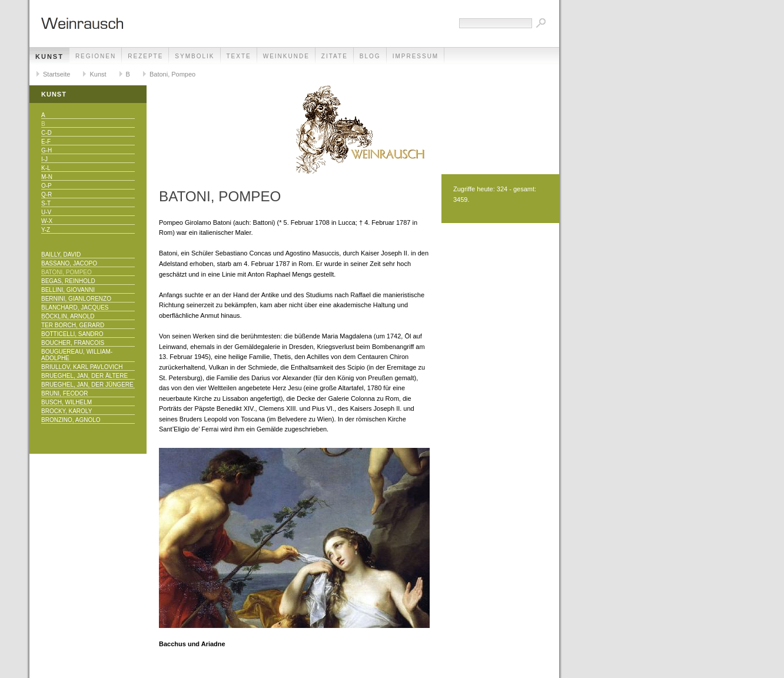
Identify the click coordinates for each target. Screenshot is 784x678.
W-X (47, 221)
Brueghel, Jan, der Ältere (84, 376)
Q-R (46, 195)
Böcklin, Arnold (68, 316)
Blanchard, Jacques (75, 308)
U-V (46, 212)
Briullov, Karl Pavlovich (82, 367)
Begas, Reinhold (68, 281)
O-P (46, 186)
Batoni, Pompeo (172, 74)
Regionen (96, 56)
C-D (46, 133)
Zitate (335, 56)
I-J (44, 159)
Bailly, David (61, 255)
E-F (46, 142)
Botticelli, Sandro (72, 334)
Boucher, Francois (73, 343)
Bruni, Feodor (64, 393)
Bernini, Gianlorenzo (76, 299)
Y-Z (46, 230)
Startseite (57, 74)
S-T (46, 203)
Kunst (49, 56)
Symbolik (195, 56)
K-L (46, 168)
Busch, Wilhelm (67, 402)
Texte (239, 56)
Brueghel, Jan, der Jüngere (87, 385)
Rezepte (145, 56)
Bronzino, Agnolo (71, 420)
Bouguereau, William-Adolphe (77, 355)
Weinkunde (286, 56)
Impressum (416, 56)
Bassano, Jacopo (69, 263)
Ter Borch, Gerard (73, 325)
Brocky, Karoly (67, 411)
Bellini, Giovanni (68, 290)
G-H (46, 150)
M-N (47, 177)
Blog (370, 56)
